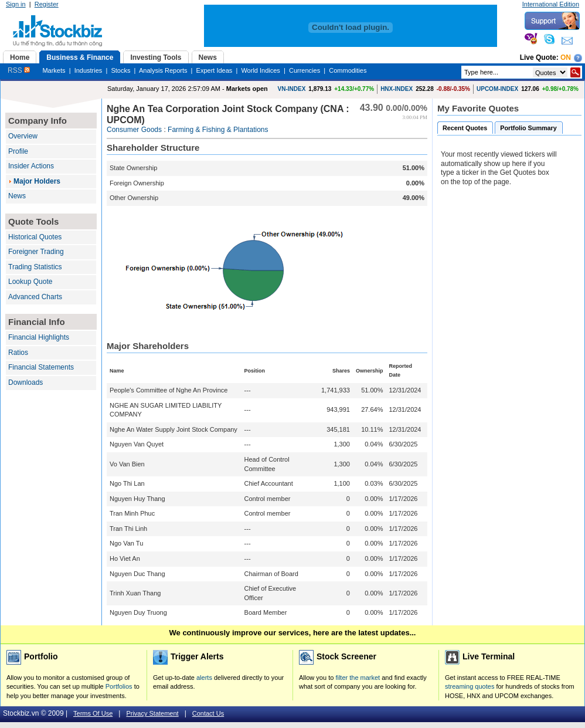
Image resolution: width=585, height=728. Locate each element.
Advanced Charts (35, 297)
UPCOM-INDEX (497, 89)
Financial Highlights (39, 337)
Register (47, 4)
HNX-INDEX (397, 89)
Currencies (305, 70)
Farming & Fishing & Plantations (218, 130)
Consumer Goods (134, 130)
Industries (89, 70)
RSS (19, 70)
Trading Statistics (35, 267)
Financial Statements (41, 367)
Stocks (120, 70)
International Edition (551, 4)
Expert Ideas (215, 70)
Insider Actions (31, 166)
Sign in (16, 4)
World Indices (260, 70)
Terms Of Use (93, 713)
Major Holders (37, 181)
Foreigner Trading (36, 252)
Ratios (18, 353)
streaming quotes (470, 686)
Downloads (25, 382)
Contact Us (208, 713)
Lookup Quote (30, 282)
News (17, 196)
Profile (18, 151)
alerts (204, 678)
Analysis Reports (163, 70)
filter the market (358, 678)
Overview (23, 136)
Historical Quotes (35, 237)
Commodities (348, 70)
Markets (54, 70)
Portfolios (119, 686)
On (566, 57)
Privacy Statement (152, 713)
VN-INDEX (292, 89)
